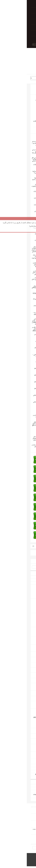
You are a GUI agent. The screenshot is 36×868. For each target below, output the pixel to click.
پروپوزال (27, 593)
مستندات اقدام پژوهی (26, 766)
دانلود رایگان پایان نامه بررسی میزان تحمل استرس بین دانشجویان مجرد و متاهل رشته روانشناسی (13, 152)
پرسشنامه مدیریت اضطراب (13, 165)
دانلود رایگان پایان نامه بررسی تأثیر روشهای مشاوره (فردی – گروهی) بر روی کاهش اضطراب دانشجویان (16, 144)
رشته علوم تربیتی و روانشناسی (23, 586)
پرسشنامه (29, 580)
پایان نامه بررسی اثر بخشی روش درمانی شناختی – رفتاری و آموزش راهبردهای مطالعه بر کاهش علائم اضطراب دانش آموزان (16, 322)
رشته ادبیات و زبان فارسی (25, 653)
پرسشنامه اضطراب (16, 409)
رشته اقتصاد (28, 638)
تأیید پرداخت (17, 16)
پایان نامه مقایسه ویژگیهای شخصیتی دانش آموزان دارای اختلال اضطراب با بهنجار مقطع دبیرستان (13, 424)
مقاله (28, 595)
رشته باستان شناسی (26, 679)
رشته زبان (29, 685)
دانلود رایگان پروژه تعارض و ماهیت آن (21, 800)
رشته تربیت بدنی (27, 629)
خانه (17, 5)
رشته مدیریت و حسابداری (24, 600)
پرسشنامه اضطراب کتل (14, 341)
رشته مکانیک (28, 745)
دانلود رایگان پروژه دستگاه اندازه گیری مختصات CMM (17, 830)
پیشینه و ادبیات (27, 583)
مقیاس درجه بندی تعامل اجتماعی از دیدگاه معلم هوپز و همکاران (13, 186)
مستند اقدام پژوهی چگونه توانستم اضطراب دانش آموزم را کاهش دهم (13, 180)
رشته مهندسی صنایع (26, 753)
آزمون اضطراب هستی (15, 430)
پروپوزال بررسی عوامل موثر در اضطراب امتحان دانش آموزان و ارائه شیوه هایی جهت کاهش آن (13, 257)
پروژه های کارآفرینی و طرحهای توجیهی (21, 775)
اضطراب (22, 130)
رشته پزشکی (28, 658)
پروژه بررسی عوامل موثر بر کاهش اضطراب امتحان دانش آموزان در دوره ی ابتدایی (13, 273)
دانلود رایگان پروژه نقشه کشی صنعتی (22, 792)
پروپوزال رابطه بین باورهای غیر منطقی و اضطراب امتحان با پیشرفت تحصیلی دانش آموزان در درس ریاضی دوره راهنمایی (13, 249)
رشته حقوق (28, 646)
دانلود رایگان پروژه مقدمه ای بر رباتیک (21, 786)
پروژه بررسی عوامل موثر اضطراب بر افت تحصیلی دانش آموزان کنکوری (13, 279)
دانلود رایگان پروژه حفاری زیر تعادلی (21, 789)
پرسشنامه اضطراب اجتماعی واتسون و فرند (13, 403)
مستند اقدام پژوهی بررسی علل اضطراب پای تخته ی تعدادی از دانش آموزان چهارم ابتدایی (13, 159)
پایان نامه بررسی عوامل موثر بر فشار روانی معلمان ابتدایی (13, 446)
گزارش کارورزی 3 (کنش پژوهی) (22, 772)
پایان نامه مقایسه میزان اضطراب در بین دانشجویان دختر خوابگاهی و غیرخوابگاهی (13, 286)
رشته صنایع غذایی (26, 760)
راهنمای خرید (17, 33)
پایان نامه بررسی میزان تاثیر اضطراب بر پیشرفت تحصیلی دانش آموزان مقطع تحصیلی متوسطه (13, 439)
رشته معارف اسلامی (26, 664)
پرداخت (17, 10)
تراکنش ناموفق (17, 27)
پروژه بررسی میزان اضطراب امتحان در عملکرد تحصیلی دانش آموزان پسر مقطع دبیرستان (13, 265)
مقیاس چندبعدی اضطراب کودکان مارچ (14, 212)
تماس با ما (17, 39)
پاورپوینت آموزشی (26, 778)
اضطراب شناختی (15, 130)
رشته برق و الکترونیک (25, 710)
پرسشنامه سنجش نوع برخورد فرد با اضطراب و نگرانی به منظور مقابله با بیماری (13, 173)
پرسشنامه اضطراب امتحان (14, 389)
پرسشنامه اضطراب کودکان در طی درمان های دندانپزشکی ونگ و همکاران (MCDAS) (13, 329)
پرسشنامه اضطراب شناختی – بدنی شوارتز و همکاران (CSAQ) (13, 357)
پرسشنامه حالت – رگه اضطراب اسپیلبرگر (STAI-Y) (13, 294)
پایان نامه (27, 588)
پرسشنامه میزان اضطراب (14, 240)
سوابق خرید (17, 22)
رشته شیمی (28, 697)
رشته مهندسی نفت (26, 740)
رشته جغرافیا (28, 674)
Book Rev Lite (14, 862)
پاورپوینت (27, 597)
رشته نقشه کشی (27, 735)
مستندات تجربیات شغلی (25, 769)
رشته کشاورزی (27, 703)
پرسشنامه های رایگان (26, 577)
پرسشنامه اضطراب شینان (14, 348)
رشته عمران (28, 730)
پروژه (28, 590)
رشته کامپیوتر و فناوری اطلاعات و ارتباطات (20, 718)
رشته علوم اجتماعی (26, 614)
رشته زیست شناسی (26, 692)
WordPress (29, 862)
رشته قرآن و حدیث (26, 669)
